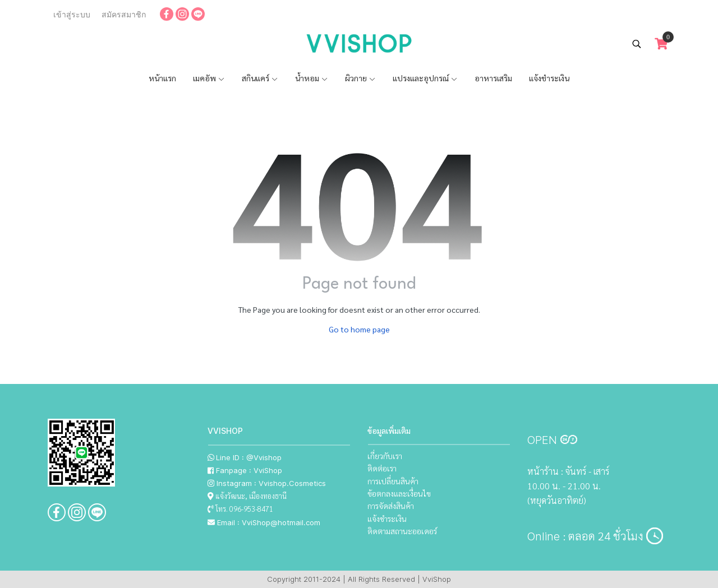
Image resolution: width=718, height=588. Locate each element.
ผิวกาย (360, 78)
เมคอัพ (209, 78)
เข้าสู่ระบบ (72, 15)
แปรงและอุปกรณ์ (425, 78)
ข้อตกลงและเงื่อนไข (399, 493)
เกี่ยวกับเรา (385, 456)
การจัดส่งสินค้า (391, 506)
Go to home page (359, 329)
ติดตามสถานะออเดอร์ (402, 531)
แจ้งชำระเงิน (549, 78)
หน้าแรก (162, 78)
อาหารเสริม (493, 78)
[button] (637, 44)
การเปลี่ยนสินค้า (393, 481)
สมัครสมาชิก (124, 15)
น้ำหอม (312, 78)
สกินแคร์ (260, 78)
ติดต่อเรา (382, 468)
